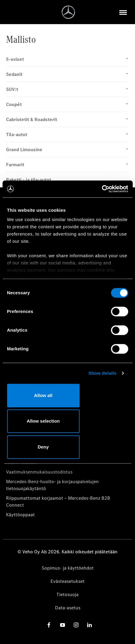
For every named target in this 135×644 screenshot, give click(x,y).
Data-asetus (68, 608)
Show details (103, 373)
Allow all (43, 395)
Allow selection (43, 421)
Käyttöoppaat (20, 515)
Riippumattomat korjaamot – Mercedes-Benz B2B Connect (58, 501)
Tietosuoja (67, 594)
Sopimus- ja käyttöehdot (68, 568)
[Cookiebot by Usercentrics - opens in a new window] (102, 189)
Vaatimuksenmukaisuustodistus (39, 472)
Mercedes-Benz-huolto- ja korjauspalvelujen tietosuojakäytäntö (52, 485)
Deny (43, 447)
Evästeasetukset (67, 581)
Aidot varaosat (21, 462)
